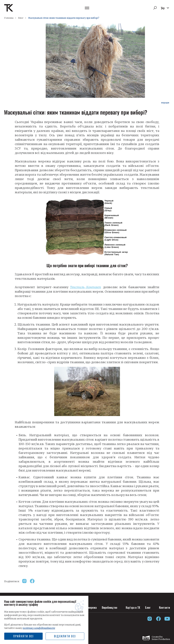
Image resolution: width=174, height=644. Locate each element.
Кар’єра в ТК (133, 608)
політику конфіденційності (39, 628)
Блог (21, 18)
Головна (9, 18)
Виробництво (110, 608)
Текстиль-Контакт (86, 287)
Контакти (164, 608)
